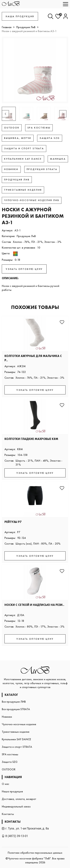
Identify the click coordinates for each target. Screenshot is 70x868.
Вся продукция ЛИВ (14, 702)
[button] (63, 114)
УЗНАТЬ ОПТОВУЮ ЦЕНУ (24, 269)
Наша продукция (12, 791)
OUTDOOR (9, 769)
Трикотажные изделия (16, 732)
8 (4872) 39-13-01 (15, 836)
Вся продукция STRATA (16, 709)
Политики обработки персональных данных (35, 853)
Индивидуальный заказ (16, 806)
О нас (5, 784)
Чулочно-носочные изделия (19, 724)
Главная (7, 27)
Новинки (7, 717)
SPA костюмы (10, 754)
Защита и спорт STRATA (17, 747)
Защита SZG (10, 762)
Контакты (8, 814)
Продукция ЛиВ (26, 27)
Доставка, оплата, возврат (19, 799)
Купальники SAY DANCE (16, 739)
